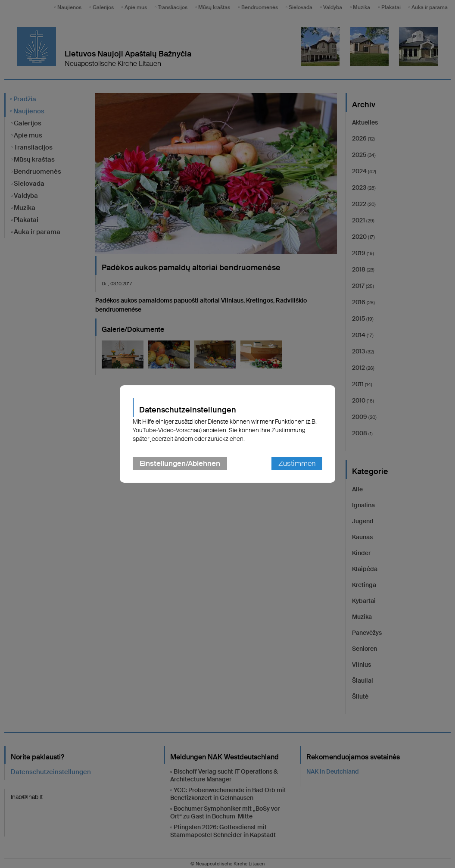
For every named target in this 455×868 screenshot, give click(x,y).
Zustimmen (297, 463)
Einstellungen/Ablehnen (180, 463)
